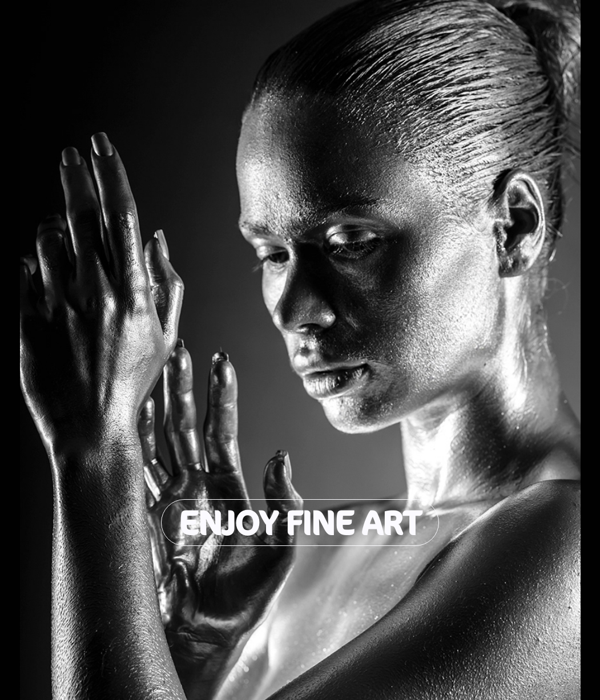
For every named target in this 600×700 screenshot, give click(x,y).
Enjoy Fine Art (300, 523)
